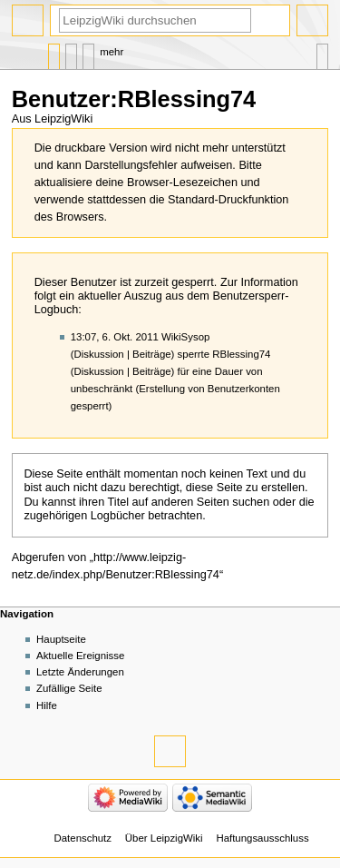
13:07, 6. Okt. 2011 (115, 337)
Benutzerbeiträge (88, 52)
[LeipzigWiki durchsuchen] (155, 20)
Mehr (112, 52)
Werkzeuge (322, 52)
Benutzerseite (54, 52)
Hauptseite (61, 639)
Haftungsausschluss (262, 838)
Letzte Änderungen (80, 672)
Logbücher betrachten (146, 516)
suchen (251, 502)
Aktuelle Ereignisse (80, 656)
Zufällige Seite (69, 688)
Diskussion (99, 354)
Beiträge (152, 354)
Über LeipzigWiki (164, 838)
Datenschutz (83, 838)
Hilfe (47, 705)
